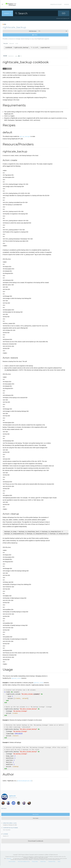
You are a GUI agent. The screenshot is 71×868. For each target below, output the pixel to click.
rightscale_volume (16, 679)
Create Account (56, 4)
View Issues (36, 821)
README (5, 56)
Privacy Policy (35, 864)
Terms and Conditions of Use (24, 864)
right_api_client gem (25, 136)
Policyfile (6, 44)
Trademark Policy (52, 864)
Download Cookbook (36, 843)
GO (64, 13)
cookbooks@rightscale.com (24, 783)
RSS (4, 24)
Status (59, 864)
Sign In (66, 4)
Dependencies (11, 56)
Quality (18, 56)
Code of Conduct (12, 864)
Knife (17, 44)
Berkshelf (12, 44)
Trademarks (9, 861)
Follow (36, 35)
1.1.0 (35, 31)
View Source (35, 817)
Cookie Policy (43, 864)
